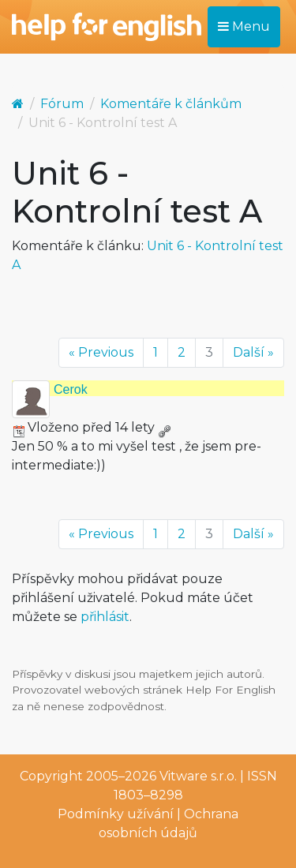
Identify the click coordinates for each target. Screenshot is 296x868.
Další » (253, 352)
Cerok (71, 389)
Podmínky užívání (116, 814)
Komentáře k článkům (171, 104)
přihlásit (105, 617)
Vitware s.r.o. (198, 776)
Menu (244, 26)
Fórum (62, 104)
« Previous (101, 352)
